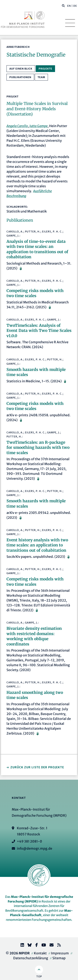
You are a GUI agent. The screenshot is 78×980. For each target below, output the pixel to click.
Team (41, 77)
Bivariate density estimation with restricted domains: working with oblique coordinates (34, 636)
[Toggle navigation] (70, 23)
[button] (63, 5)
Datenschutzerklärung (31, 958)
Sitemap (59, 958)
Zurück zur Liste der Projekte (37, 767)
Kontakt (40, 953)
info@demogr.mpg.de (35, 848)
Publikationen (20, 77)
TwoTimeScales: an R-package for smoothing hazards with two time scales (38, 447)
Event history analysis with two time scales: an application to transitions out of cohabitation (37, 545)
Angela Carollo (17, 126)
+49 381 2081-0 (29, 841)
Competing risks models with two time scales (35, 293)
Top (39, 976)
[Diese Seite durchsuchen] (61, 6)
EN (69, 6)
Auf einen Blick (21, 69)
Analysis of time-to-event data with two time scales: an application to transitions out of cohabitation (37, 249)
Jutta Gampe (38, 126)
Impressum (60, 953)
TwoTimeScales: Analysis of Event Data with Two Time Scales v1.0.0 (39, 331)
